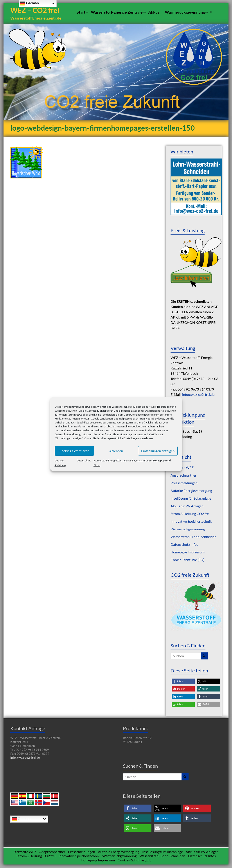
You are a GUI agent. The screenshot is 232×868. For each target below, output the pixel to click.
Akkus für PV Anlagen (187, 506)
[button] (183, 682)
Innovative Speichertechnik (191, 521)
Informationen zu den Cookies (72, 430)
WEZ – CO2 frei (36, 10)
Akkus (154, 12)
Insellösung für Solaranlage (191, 498)
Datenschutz (84, 460)
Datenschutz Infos (184, 545)
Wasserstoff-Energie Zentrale (117, 12)
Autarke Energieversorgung (191, 491)
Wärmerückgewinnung (185, 12)
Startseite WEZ (182, 468)
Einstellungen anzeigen (158, 451)
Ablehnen (116, 451)
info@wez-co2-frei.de (198, 395)
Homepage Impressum (133, 434)
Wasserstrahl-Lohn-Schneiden (193, 537)
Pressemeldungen (184, 483)
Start (81, 12)
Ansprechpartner (183, 475)
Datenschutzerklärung (68, 434)
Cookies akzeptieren (74, 451)
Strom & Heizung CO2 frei (190, 514)
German (21, 819)
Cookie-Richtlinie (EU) (187, 560)
